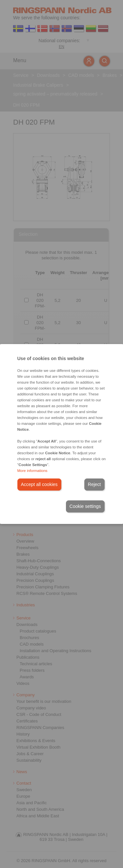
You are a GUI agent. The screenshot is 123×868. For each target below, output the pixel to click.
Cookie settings (85, 506)
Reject (94, 484)
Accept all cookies (39, 484)
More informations (32, 471)
